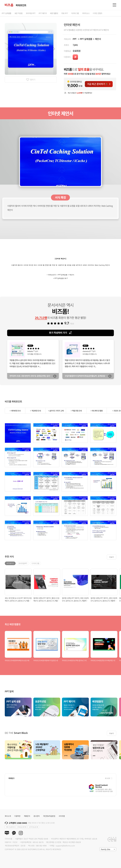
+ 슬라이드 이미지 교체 (56, 411)
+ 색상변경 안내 (35, 411)
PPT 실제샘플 (86, 39)
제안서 (98, 39)
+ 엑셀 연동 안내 (76, 411)
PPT (75, 39)
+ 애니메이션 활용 (97, 411)
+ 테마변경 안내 (15, 411)
